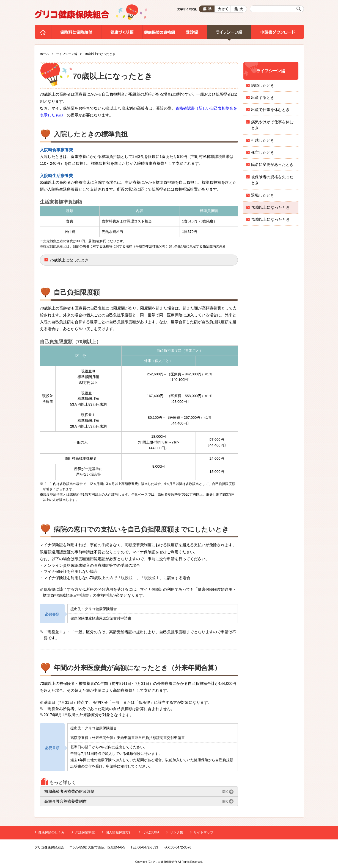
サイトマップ (204, 832)
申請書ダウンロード (278, 33)
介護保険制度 (85, 832)
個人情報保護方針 (119, 832)
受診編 (192, 33)
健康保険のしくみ (51, 832)
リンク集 (177, 832)
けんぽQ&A (151, 832)
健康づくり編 (122, 33)
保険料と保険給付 (76, 33)
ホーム (43, 33)
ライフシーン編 (229, 33)
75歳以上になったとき (69, 260)
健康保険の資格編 (160, 33)
